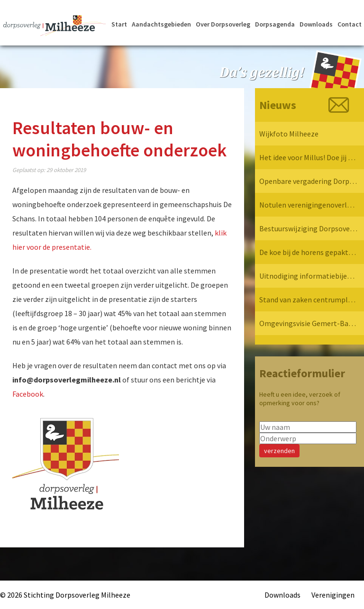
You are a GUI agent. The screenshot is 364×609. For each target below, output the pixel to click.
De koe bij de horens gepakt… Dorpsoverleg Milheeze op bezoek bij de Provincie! (308, 252)
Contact (350, 24)
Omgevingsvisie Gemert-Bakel (308, 323)
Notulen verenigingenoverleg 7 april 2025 (308, 205)
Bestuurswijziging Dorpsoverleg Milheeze (308, 228)
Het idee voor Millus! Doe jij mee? (308, 157)
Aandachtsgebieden (161, 24)
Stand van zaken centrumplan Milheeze (308, 300)
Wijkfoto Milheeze (289, 134)
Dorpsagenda (275, 24)
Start (119, 24)
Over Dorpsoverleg (223, 24)
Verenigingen (333, 595)
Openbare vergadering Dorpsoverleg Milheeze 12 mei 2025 (308, 181)
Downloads (316, 24)
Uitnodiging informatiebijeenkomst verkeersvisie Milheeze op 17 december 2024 (308, 276)
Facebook (28, 394)
